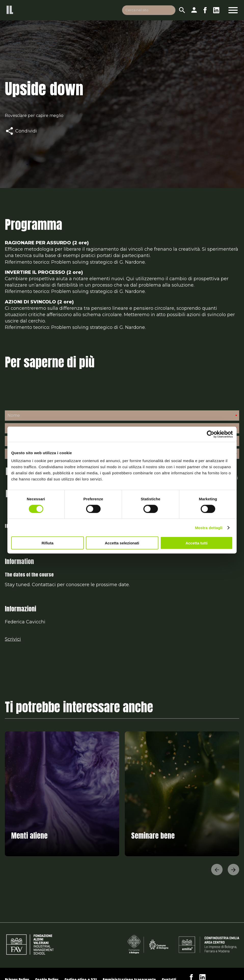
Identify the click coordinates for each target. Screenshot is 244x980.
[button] (217, 870)
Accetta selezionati (122, 543)
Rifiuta (48, 543)
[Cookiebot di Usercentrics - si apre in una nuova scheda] (211, 434)
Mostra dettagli (209, 527)
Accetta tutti (196, 543)
